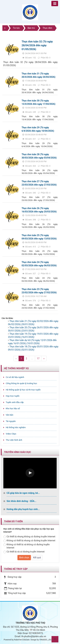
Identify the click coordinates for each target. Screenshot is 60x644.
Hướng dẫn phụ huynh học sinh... (23, 509)
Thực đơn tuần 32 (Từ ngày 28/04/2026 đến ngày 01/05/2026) (37, 45)
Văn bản (10, 415)
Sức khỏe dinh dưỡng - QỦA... (21, 501)
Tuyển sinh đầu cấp (15, 402)
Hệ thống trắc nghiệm (16, 427)
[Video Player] (30, 473)
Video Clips (11, 434)
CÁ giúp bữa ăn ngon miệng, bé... (23, 493)
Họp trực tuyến (13, 396)
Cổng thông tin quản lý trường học (21, 383)
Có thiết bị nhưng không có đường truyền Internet (29, 537)
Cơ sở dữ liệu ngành (15, 377)
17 (38, 358)
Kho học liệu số (13, 408)
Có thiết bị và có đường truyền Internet (24, 552)
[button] (30, 473)
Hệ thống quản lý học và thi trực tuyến (23, 390)
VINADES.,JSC (45, 640)
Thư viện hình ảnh (14, 440)
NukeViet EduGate (22, 640)
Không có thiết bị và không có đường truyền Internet (26, 546)
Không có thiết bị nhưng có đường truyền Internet (29, 541)
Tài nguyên (11, 421)
